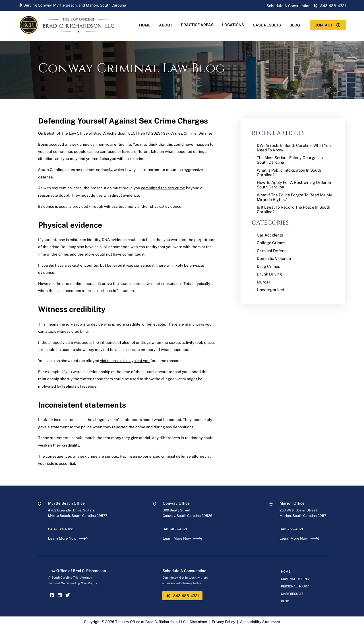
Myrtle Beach (65, 5)
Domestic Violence (274, 258)
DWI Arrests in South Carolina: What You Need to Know (294, 148)
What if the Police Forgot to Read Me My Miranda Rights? (294, 197)
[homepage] (72, 38)
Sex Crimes (172, 133)
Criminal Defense (198, 133)
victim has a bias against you (125, 361)
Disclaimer (198, 622)
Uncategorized (270, 290)
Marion (92, 5)
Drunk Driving (269, 274)
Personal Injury (295, 586)
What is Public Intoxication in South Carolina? (289, 172)
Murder (264, 282)
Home (145, 25)
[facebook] (52, 596)
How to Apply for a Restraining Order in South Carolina (294, 185)
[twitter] (68, 596)
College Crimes (271, 243)
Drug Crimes (268, 266)
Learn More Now (68, 538)
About (166, 25)
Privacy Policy (224, 622)
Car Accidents (270, 235)
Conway (45, 5)
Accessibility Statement (260, 622)
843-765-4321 (291, 529)
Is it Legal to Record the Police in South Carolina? (293, 209)
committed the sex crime (163, 188)
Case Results (267, 25)
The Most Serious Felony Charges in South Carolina (290, 160)
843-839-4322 (61, 529)
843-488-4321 (175, 529)
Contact (328, 25)
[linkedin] (60, 596)
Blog (295, 25)
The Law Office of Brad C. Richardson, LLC (98, 133)
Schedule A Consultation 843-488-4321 (306, 6)
